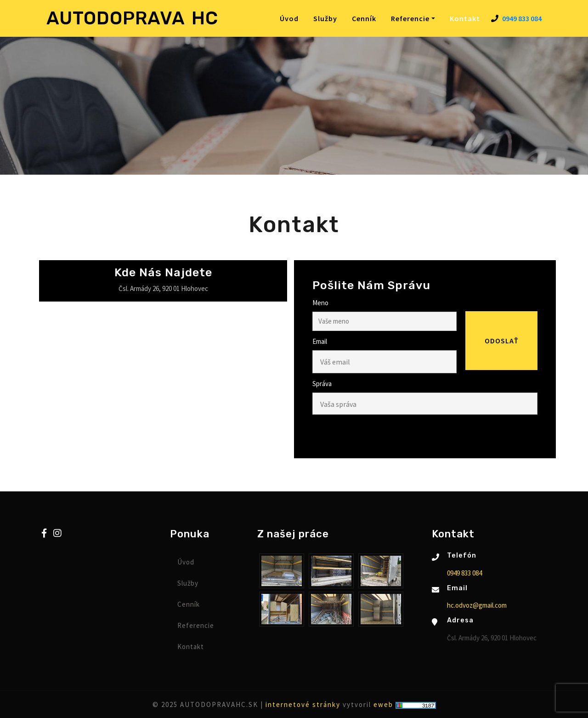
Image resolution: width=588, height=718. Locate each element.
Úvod (289, 18)
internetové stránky (303, 704)
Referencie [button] (410, 18)
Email (320, 341)
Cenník (364, 18)
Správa (322, 384)
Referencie (196, 625)
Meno (320, 303)
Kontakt (467, 18)
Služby (325, 18)
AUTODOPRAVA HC (132, 18)
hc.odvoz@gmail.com (477, 605)
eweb (383, 704)
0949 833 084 (522, 18)
